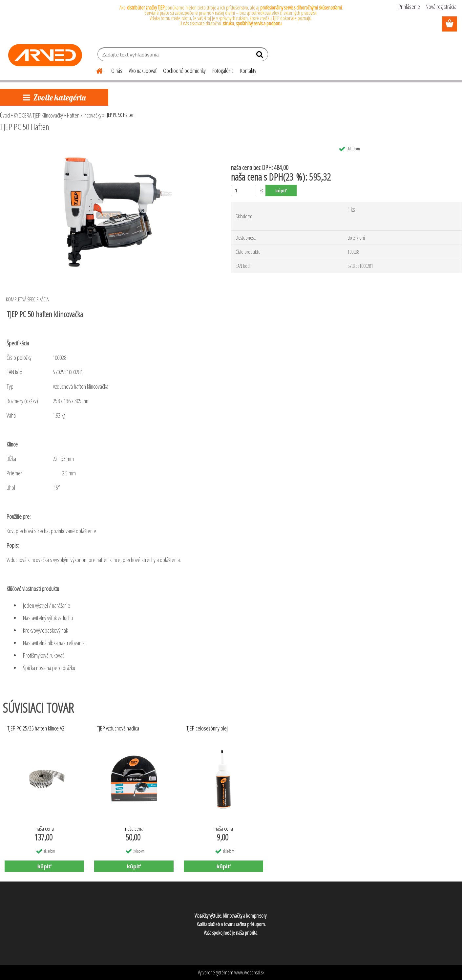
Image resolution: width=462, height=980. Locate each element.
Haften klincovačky (84, 115)
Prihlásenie (409, 7)
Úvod (5, 115)
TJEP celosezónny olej (207, 729)
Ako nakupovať (143, 71)
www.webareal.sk (249, 972)
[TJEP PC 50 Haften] (107, 145)
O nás (117, 71)
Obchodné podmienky (184, 71)
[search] (260, 56)
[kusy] (244, 191)
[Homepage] (95, 70)
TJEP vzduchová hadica (118, 729)
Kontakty (248, 71)
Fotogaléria (223, 71)
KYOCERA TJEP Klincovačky (38, 115)
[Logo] (45, 55)
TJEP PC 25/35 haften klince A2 (36, 729)
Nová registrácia (441, 7)
